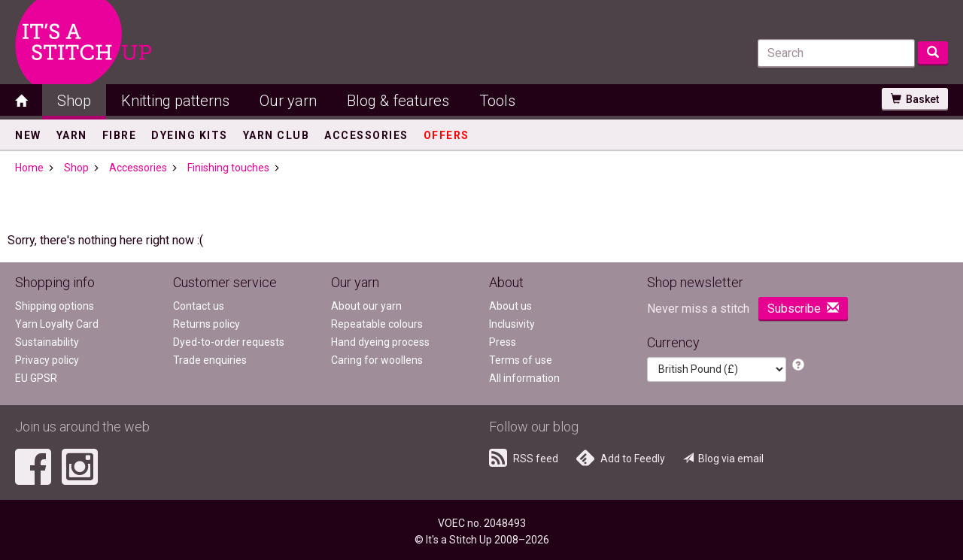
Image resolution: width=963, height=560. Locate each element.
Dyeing (190, 135)
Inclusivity (512, 324)
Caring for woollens (377, 360)
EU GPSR (36, 378)
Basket (915, 99)
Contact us (199, 306)
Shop (74, 101)
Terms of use (521, 360)
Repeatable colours (377, 324)
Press (503, 342)
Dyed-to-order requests (229, 342)
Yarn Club (276, 135)
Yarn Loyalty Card (57, 324)
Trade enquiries (210, 360)
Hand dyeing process (380, 342)
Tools (497, 101)
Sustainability (47, 342)
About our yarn (366, 306)
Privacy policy (47, 360)
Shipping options (55, 306)
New (28, 135)
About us (510, 306)
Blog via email (723, 459)
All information (524, 378)
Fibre (120, 135)
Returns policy (207, 324)
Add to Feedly (621, 458)
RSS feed (524, 458)
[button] (798, 366)
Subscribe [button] (803, 309)
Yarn (72, 135)
